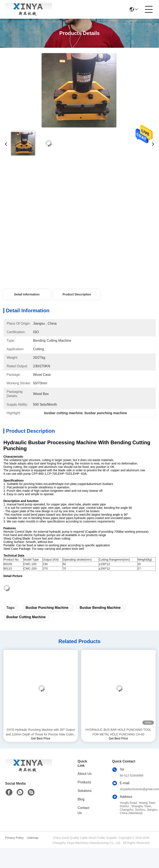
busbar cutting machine (26, 617)
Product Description (77, 294)
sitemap (33, 838)
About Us (85, 774)
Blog (81, 799)
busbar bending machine (100, 608)
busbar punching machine (47, 608)
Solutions (85, 791)
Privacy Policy (14, 838)
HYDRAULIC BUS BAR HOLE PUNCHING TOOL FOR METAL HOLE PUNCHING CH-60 (118, 732)
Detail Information (27, 294)
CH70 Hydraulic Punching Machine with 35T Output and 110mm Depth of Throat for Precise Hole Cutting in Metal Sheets (41, 732)
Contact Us (83, 810)
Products (84, 782)
